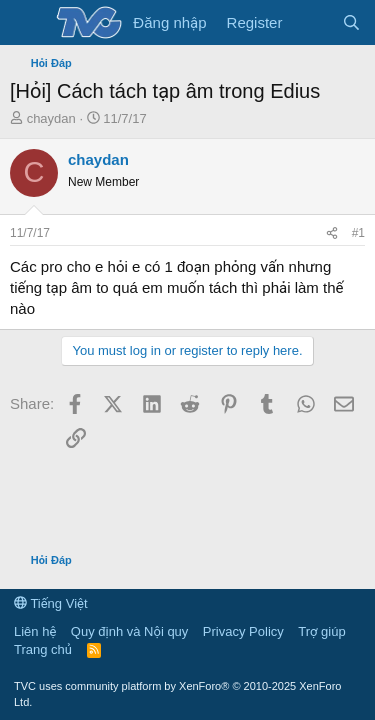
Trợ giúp (321, 631)
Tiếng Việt (51, 603)
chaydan (51, 118)
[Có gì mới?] (311, 22)
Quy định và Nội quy (130, 631)
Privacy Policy (243, 631)
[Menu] (27, 23)
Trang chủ (43, 649)
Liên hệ (35, 631)
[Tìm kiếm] (351, 22)
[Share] (332, 233)
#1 (358, 233)
